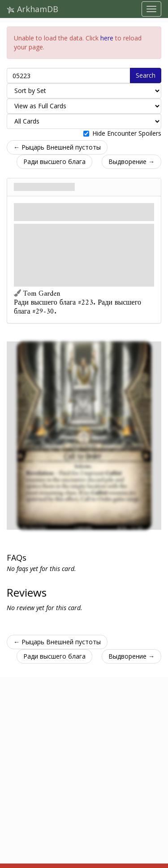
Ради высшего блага (54, 162)
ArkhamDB (32, 9)
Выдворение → (131, 162)
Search (146, 75)
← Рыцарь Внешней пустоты (57, 147)
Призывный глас (44, 187)
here (107, 38)
